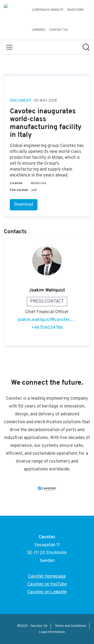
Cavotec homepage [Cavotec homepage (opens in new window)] (47, 577)
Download (24, 205)
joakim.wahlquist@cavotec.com (47, 320)
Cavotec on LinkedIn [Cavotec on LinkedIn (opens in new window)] (47, 592)
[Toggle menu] (9, 47)
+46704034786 (47, 328)
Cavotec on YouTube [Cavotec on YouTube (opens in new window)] (47, 584)
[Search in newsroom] (86, 47)
